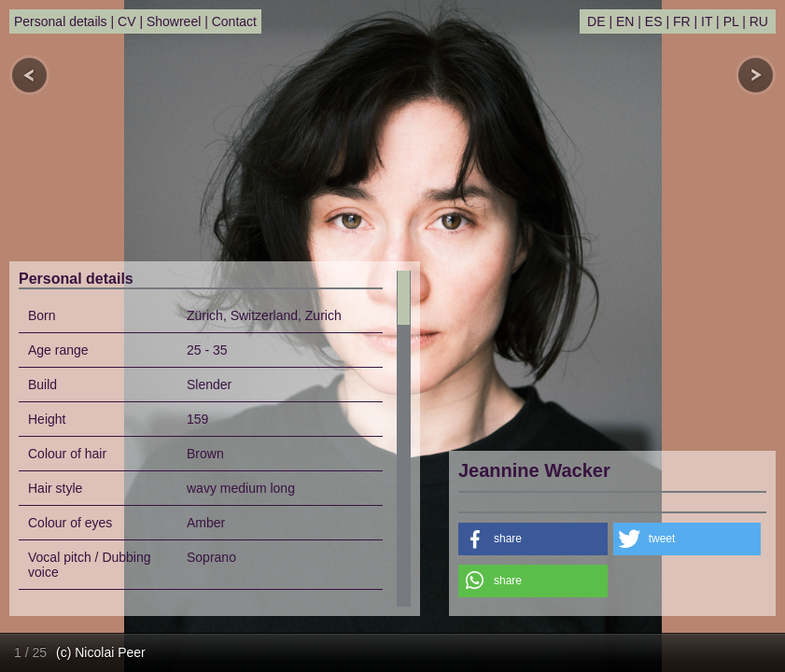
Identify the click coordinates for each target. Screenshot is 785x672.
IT (707, 21)
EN (625, 21)
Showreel (174, 21)
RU (759, 21)
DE (596, 21)
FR (682, 21)
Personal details (61, 21)
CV (126, 21)
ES (654, 21)
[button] (533, 539)
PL (731, 21)
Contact (234, 21)
